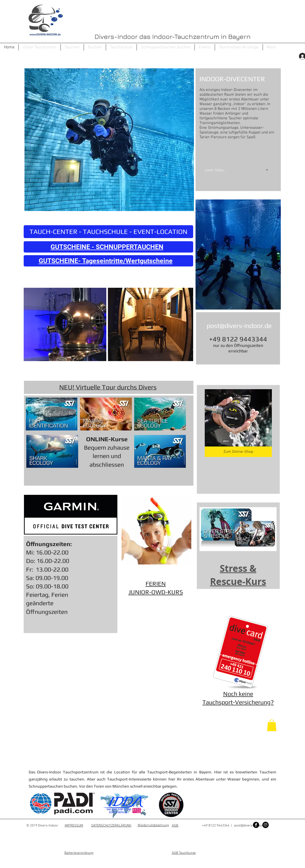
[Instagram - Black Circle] (266, 825)
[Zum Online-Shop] (238, 452)
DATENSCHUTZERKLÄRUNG (111, 826)
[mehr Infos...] (228, 170)
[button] (72, 47)
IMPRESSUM (74, 826)
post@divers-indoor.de (239, 326)
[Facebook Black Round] (256, 825)
